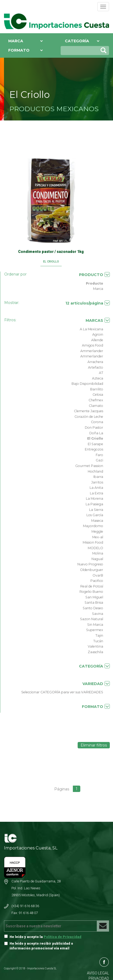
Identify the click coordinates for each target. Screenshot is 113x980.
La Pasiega (94, 504)
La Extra (97, 493)
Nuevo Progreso (90, 564)
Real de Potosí (92, 586)
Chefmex (96, 400)
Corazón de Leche (89, 417)
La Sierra (96, 510)
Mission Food (93, 542)
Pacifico (97, 581)
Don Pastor (94, 428)
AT (101, 373)
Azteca (98, 378)
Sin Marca (95, 625)
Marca (98, 289)
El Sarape (95, 444)
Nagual (97, 559)
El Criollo (95, 438)
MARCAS (98, 320)
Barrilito (97, 389)
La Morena (95, 499)
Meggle (97, 531)
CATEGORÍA (94, 666)
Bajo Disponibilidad (87, 384)
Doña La (96, 433)
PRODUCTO (94, 275)
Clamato (96, 406)
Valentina (95, 646)
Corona (97, 422)
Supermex (95, 630)
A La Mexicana (91, 329)
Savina (98, 614)
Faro (99, 455)
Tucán (98, 641)
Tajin (99, 635)
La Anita (96, 488)
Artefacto (96, 367)
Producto (95, 283)
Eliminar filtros (94, 745)
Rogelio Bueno (91, 592)
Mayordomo (93, 526)
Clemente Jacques (89, 411)
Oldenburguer (92, 570)
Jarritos (97, 482)
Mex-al (98, 537)
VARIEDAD (96, 684)
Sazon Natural (92, 619)
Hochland (95, 471)
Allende (97, 340)
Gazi (99, 460)
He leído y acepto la (45, 937)
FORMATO (96, 706)
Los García (95, 515)
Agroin (98, 334)
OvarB (98, 575)
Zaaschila (95, 652)
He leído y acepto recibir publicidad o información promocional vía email (41, 946)
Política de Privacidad (62, 937)
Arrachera (95, 362)
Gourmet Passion (89, 466)
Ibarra (98, 477)
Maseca (97, 521)
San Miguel (94, 597)
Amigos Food (93, 345)
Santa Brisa (94, 602)
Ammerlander (92, 351)
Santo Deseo (93, 608)
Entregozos (94, 449)
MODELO (95, 548)
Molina (98, 553)
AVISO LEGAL (98, 973)
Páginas (62, 789)
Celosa (98, 395)
